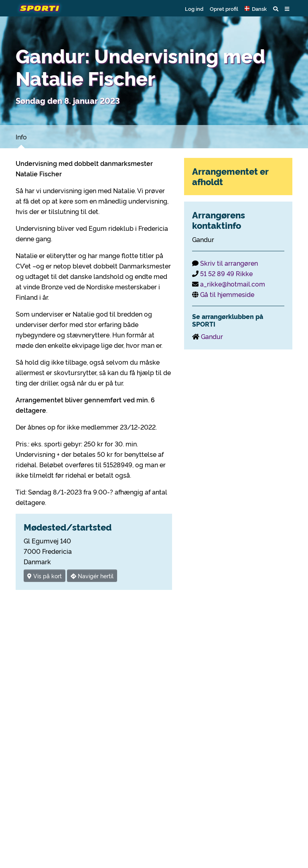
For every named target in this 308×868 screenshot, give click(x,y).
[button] (256, 8)
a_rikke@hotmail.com (233, 284)
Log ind (194, 8)
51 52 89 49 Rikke (226, 273)
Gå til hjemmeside (227, 294)
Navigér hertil (92, 576)
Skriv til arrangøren (229, 263)
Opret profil (224, 8)
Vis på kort (45, 576)
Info (21, 137)
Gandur (212, 336)
